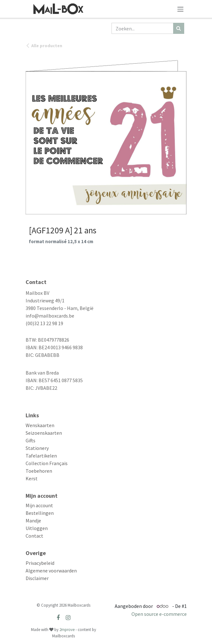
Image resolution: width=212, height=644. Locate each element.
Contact (34, 536)
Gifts (30, 440)
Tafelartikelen (41, 456)
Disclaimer (37, 578)
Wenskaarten (40, 425)
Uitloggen (37, 528)
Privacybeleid (40, 563)
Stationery (37, 448)
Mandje (33, 521)
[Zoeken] (179, 28)
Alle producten (44, 46)
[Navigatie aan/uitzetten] (180, 9)
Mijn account (39, 505)
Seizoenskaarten (44, 433)
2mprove (67, 630)
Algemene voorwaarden (51, 571)
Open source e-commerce (159, 614)
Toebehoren (39, 471)
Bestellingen (40, 513)
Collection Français (47, 463)
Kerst (32, 478)
